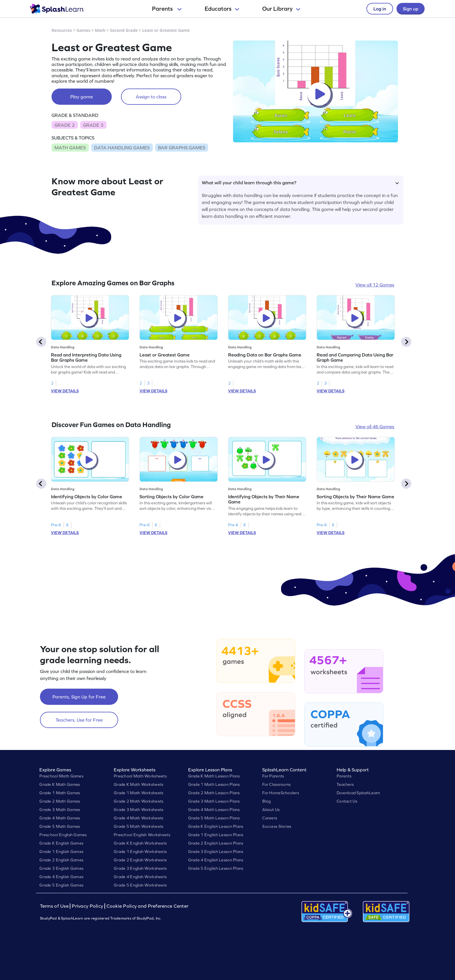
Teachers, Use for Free (79, 720)
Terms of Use (55, 906)
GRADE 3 (93, 125)
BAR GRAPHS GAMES (182, 148)
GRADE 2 (65, 125)
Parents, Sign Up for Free (79, 697)
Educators (222, 9)
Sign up (411, 9)
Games (84, 30)
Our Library (281, 9)
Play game (82, 97)
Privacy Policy (87, 906)
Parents (167, 9)
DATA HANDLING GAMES (122, 148)
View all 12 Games (375, 285)
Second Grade (124, 30)
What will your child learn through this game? (300, 183)
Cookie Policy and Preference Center (148, 906)
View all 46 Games (375, 426)
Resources (62, 30)
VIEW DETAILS (65, 391)
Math (100, 30)
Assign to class (151, 97)
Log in (380, 9)
